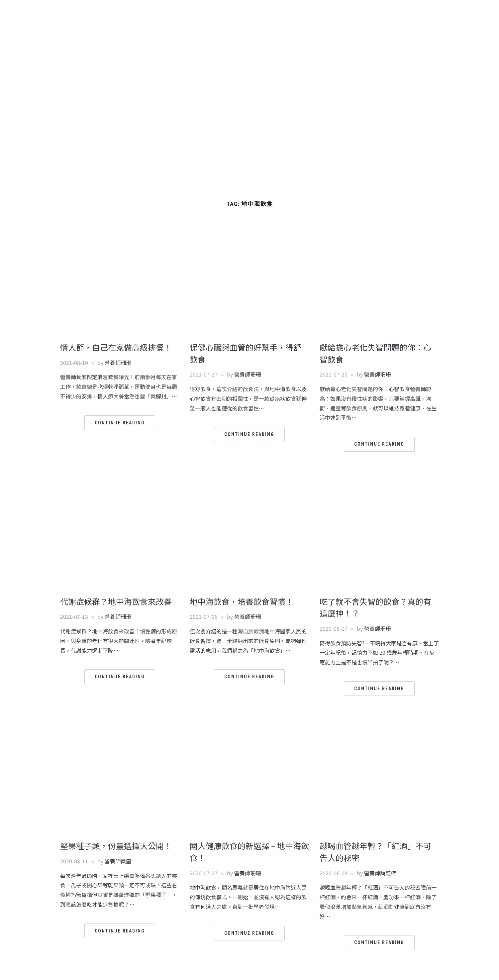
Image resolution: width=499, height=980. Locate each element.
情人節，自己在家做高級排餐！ (116, 347)
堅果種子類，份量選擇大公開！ (116, 846)
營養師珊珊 (118, 363)
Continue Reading (120, 423)
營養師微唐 (118, 861)
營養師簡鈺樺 (380, 873)
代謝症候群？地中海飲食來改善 (116, 601)
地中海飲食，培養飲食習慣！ (242, 601)
